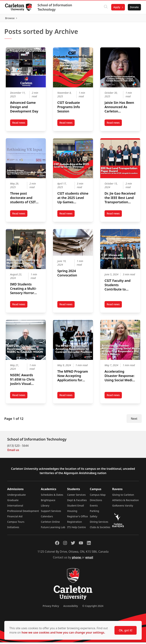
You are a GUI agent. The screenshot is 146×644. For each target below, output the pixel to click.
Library (45, 507)
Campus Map (98, 496)
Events (94, 507)
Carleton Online (50, 523)
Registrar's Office (78, 518)
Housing (72, 513)
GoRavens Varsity (123, 507)
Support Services (51, 513)
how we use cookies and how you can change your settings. (63, 632)
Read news (20, 125)
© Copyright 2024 (93, 608)
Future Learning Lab (53, 529)
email (89, 559)
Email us (13, 452)
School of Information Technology (55, 7)
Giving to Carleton (123, 496)
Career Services (77, 496)
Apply (116, 7)
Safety (94, 518)
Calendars (47, 518)
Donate (134, 7)
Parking (94, 513)
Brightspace (48, 502)
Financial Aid (15, 518)
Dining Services (99, 523)
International (15, 507)
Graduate (13, 502)
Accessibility (71, 608)
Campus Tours (16, 523)
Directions (96, 502)
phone (77, 559)
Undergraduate (16, 496)
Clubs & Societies (100, 529)
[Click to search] (105, 7)
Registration (75, 523)
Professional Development (23, 513)
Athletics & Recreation (126, 502)
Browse (133, 19)
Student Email (76, 507)
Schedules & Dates (52, 496)
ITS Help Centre (77, 529)
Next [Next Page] (134, 420)
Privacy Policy (51, 608)
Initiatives (13, 529)
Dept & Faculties (77, 502)
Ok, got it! (126, 630)
